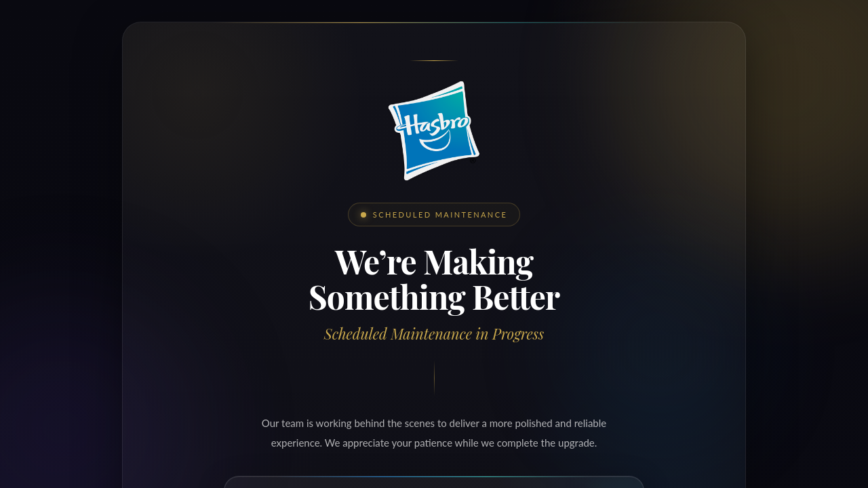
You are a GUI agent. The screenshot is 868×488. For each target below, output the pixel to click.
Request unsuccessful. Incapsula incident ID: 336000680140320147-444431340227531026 (434, 244)
